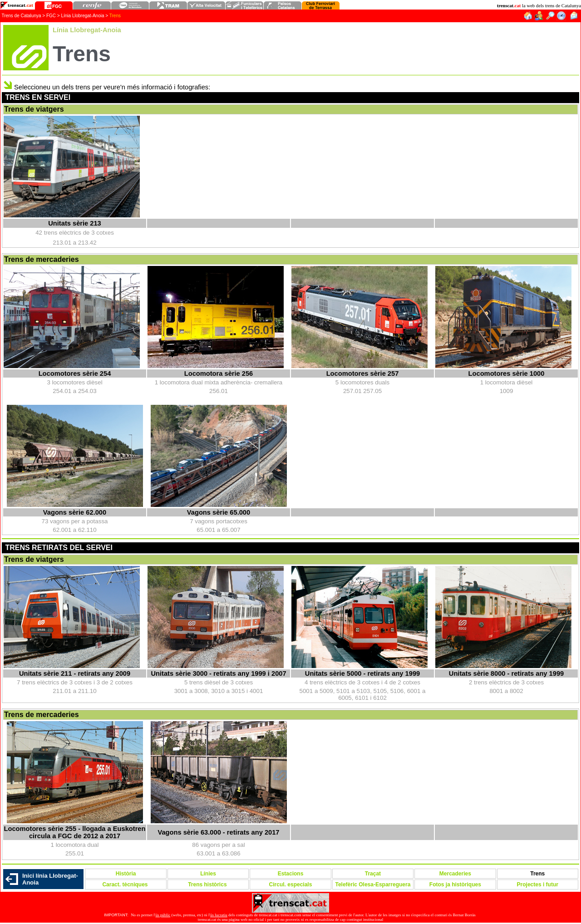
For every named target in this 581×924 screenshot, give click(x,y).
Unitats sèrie (75, 223)
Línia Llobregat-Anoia (82, 16)
